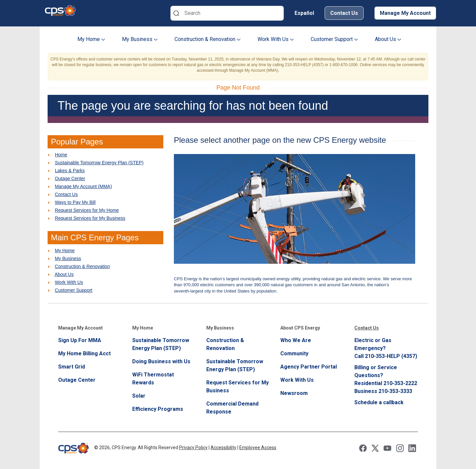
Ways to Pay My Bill (75, 202)
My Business (140, 39)
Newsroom (294, 393)
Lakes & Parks (70, 171)
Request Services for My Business (90, 218)
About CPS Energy (300, 328)
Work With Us (276, 39)
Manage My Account (405, 13)
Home (61, 155)
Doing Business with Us (161, 361)
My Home (91, 39)
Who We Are (296, 340)
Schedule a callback (379, 402)
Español (304, 13)
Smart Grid (72, 367)
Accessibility (223, 448)
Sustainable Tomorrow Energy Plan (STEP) (99, 163)
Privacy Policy (193, 448)
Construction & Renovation (208, 39)
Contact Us (344, 13)
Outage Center (70, 178)
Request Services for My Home (87, 210)
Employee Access (258, 448)
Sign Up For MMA (80, 340)
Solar (139, 396)
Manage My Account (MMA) (83, 186)
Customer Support (334, 39)
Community (294, 353)
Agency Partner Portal (309, 367)
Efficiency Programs (158, 409)
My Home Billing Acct (84, 353)
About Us (388, 39)
